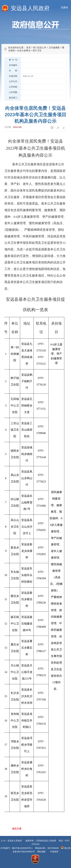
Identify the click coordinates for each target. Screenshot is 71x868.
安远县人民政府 (30, 8)
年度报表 (54, 852)
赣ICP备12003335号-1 (22, 848)
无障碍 (64, 8)
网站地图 (41, 852)
